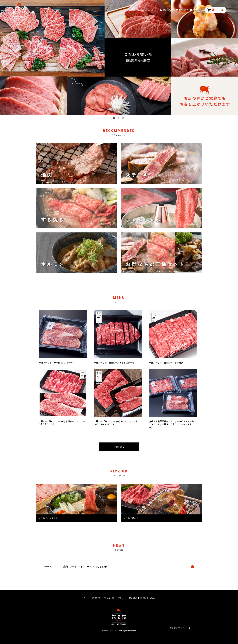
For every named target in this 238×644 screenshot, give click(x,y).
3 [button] (124, 119)
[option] (119, 57)
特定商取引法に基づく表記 (142, 598)
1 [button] (114, 119)
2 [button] (119, 119)
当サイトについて (92, 598)
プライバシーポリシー (115, 598)
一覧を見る (119, 447)
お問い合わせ (148, 10)
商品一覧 (136, 10)
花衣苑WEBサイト (178, 628)
